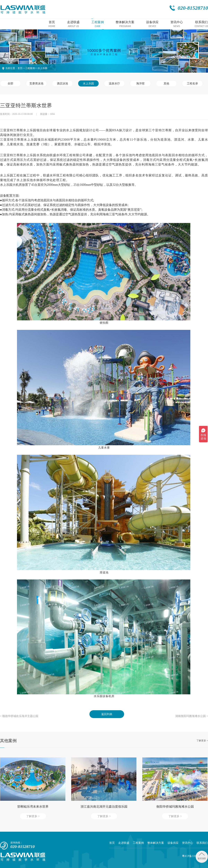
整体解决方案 (156, 843)
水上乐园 (42, 68)
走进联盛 (124, 843)
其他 (166, 83)
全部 (10, 83)
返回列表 (107, 714)
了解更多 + (202, 741)
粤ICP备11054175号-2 (195, 856)
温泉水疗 (114, 83)
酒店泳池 (62, 83)
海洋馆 (140, 83)
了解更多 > (33, 816)
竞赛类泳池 (36, 83)
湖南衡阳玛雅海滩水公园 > (192, 716)
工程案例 (30, 68)
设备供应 (173, 843)
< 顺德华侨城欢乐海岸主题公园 (19, 716)
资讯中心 (188, 843)
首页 (20, 68)
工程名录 (192, 83)
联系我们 (202, 843)
